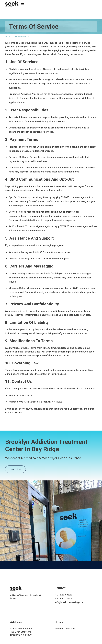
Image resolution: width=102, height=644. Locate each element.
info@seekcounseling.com (69, 592)
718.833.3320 (64, 584)
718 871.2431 (64, 588)
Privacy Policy (13, 305)
